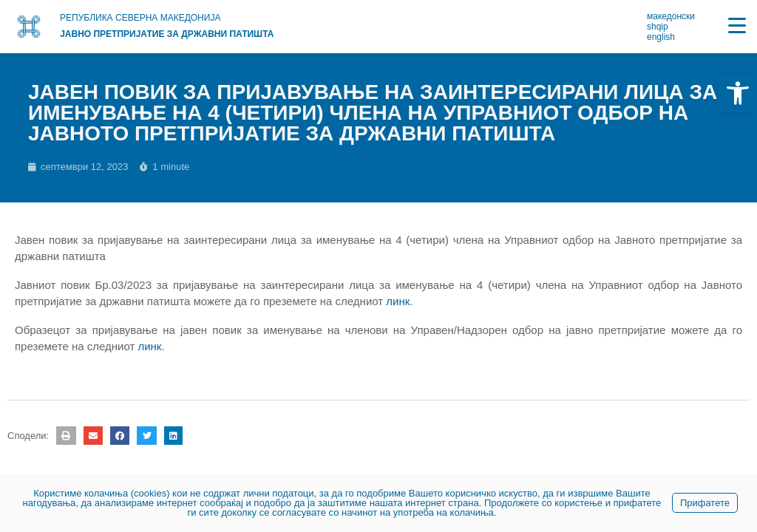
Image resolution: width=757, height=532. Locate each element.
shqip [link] (658, 27)
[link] (738, 93)
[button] (66, 436)
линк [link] (398, 301)
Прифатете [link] (705, 503)
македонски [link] (671, 16)
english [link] (661, 37)
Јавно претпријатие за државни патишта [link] (167, 34)
